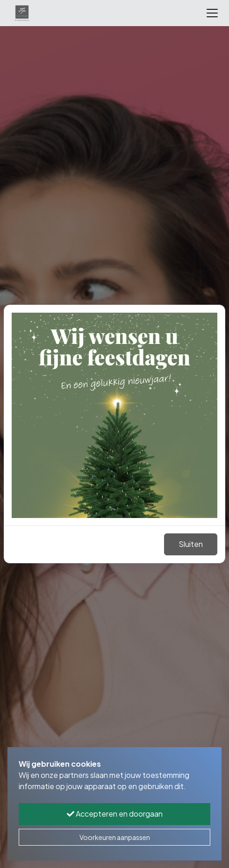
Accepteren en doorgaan (115, 814)
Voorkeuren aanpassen (115, 837)
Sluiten (191, 544)
